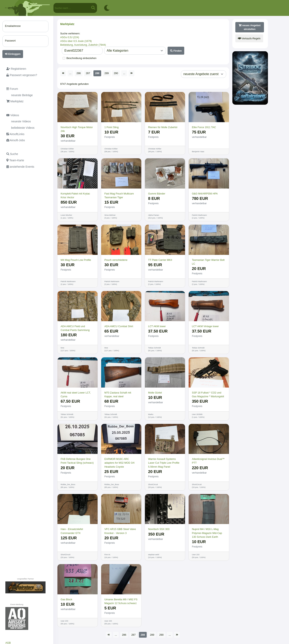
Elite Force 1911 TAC (204, 127)
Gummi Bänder (157, 194)
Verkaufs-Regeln (249, 38)
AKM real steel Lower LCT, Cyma (76, 395)
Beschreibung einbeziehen (81, 58)
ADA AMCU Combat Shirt (119, 326)
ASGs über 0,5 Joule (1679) (76, 41)
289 (107, 73)
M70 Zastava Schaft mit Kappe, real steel (118, 395)
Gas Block (66, 599)
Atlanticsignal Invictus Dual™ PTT (208, 461)
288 (97, 73)
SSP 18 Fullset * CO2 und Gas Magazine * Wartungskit (208, 395)
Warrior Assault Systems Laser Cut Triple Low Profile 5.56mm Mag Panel (164, 463)
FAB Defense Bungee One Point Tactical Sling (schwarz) (77, 461)
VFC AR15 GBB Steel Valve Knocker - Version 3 (120, 531)
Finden (176, 51)
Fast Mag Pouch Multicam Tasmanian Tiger (119, 195)
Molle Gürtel (155, 393)
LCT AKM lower (157, 326)
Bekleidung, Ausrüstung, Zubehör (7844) (83, 45)
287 (88, 73)
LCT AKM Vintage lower (205, 326)
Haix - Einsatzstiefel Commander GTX (72, 531)
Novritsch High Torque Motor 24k (77, 129)
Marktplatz (67, 24)
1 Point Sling (112, 127)
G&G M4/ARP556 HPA (205, 194)
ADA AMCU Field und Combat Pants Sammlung (75, 328)
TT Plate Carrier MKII (160, 260)
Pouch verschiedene (116, 260)
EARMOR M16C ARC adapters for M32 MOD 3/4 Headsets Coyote (119, 463)
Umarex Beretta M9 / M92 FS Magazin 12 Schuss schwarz (121, 601)
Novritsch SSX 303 (159, 529)
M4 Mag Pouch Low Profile (76, 260)
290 (116, 73)
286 (79, 73)
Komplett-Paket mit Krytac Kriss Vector (75, 195)
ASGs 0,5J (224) (70, 37)
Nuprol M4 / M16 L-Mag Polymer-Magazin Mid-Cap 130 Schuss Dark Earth (207, 533)
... (70, 73)
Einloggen (13, 54)
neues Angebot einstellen (250, 27)
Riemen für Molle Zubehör (163, 127)
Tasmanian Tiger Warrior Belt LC (208, 262)
